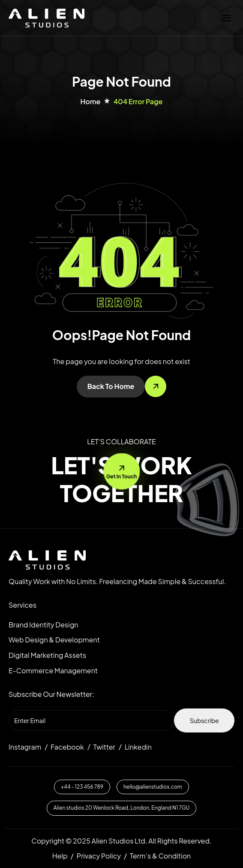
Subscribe (204, 720)
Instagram (25, 747)
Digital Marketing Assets (47, 655)
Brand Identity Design (43, 625)
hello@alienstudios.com (153, 787)
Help (60, 856)
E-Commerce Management (53, 671)
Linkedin (138, 747)
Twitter (104, 747)
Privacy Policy (99, 856)
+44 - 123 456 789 (82, 787)
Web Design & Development (54, 640)
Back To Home (111, 386)
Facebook (67, 747)
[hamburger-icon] (226, 18)
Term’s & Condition (160, 856)
